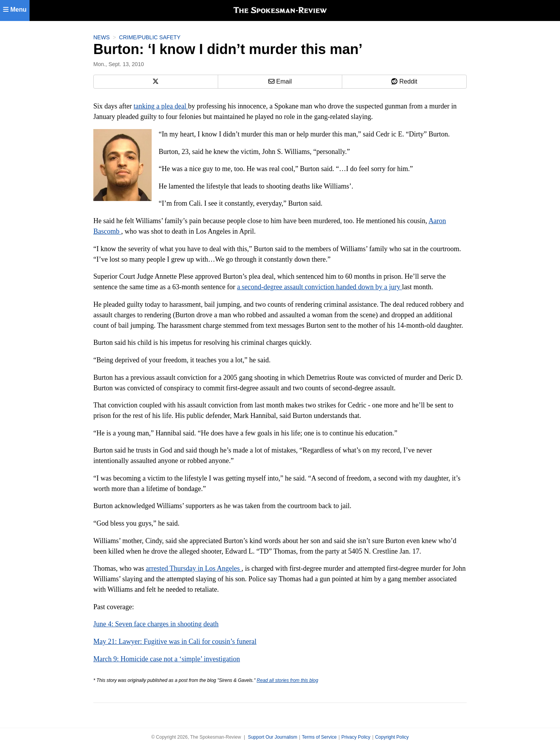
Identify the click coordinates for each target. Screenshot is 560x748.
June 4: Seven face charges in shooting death (156, 624)
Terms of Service (319, 737)
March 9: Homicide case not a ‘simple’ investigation (167, 659)
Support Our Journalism (272, 737)
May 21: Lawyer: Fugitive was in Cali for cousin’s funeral (175, 641)
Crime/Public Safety (150, 37)
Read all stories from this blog (287, 680)
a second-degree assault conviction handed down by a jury (319, 287)
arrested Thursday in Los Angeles (194, 568)
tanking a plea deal (161, 106)
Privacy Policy (356, 737)
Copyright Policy (392, 737)
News (101, 37)
